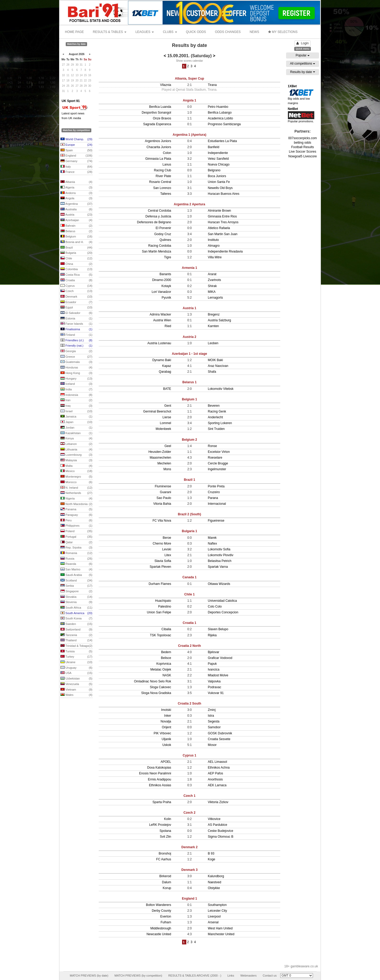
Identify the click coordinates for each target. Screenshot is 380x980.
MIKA (212, 292)
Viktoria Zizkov (218, 802)
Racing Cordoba (160, 246)
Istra (211, 716)
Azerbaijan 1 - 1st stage (189, 354)
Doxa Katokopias (159, 768)
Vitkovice (214, 819)
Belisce (166, 658)
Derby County (161, 911)
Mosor (212, 745)
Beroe (167, 538)
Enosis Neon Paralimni (155, 773)
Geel (168, 446)
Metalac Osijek (161, 669)
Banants (165, 274)
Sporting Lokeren (220, 423)
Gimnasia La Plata (158, 159)
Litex (168, 555)
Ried (168, 326)
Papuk (212, 664)
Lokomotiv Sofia (219, 549)
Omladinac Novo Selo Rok (153, 681)
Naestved (215, 882)
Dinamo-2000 (161, 280)
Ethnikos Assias (160, 785)
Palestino (165, 607)
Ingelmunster (217, 469)
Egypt (76, 308)
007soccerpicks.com (303, 138)
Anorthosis (215, 779)
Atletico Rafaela (219, 228)
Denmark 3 (189, 870)
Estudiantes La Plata (222, 141)
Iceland (76, 384)
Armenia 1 (189, 268)
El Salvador (76, 313)
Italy (76, 167)
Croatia (76, 280)
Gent (168, 406)
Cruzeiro (214, 492)
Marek (212, 538)
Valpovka (214, 681)
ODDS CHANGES (228, 32)
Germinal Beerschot (157, 411)
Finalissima (76, 329)
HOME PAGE (74, 32)
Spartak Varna (218, 567)
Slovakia (76, 597)
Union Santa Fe (219, 182)
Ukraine (76, 662)
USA (76, 673)
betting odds (303, 143)
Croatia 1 (189, 623)
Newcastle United (159, 934)
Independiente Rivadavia (225, 251)
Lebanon (76, 444)
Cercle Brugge (218, 463)
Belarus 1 (189, 382)
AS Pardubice (218, 825)
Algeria (76, 188)
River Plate (163, 176)
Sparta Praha (162, 802)
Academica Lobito (220, 118)
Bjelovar (214, 652)
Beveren (214, 406)
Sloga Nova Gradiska (156, 693)
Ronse (213, 446)
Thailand (76, 641)
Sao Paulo (164, 498)
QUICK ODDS (196, 32)
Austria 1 (189, 308)
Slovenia (76, 602)
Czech (76, 291)
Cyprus (76, 286)
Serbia (76, 586)
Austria (76, 215)
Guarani (166, 492)
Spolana (165, 831)
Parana (213, 498)
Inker (168, 716)
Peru (76, 521)
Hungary (76, 379)
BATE (167, 389)
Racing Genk (217, 411)
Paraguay (76, 515)
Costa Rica (76, 275)
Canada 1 (189, 577)
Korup (167, 888)
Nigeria (76, 499)
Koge (212, 859)
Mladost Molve (218, 675)
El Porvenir (163, 228)
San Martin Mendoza (157, 251)
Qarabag (165, 372)
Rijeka (212, 635)
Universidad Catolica (222, 601)
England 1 (189, 899)
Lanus (167, 164)
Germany (76, 161)
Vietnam (76, 690)
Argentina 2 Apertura (190, 204)
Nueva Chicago (219, 164)
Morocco (76, 482)
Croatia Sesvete (219, 739)
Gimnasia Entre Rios (222, 216)
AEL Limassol (218, 762)
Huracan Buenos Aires (224, 194)
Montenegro (76, 477)
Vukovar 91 (216, 693)
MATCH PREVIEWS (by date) (89, 976)
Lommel (166, 423)
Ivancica (214, 669)
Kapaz (167, 366)
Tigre (168, 257)
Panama (76, 510)
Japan (76, 422)
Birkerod (165, 876)
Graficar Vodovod (220, 658)
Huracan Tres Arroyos (223, 222)
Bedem (166, 652)
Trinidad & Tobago (76, 646)
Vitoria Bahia (162, 504)
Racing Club (162, 170)
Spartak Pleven (160, 567)
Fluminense (163, 486)
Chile (76, 259)
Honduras (76, 368)
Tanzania (76, 635)
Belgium (76, 237)
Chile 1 (189, 594)
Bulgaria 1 (189, 531)
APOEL (166, 762)
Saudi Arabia (76, 575)
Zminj (212, 710)
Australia (76, 210)
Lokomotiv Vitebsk (221, 389)
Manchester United (221, 934)
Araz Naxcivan (218, 366)
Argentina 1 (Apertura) (189, 135)
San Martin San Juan (223, 234)
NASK (167, 675)
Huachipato (163, 601)
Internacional (217, 504)
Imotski (166, 710)
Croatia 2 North (190, 646)
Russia (76, 559)
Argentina (76, 204)
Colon (167, 153)
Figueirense (216, 521)
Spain (76, 151)
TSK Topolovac (161, 635)
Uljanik (166, 739)
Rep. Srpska (76, 548)
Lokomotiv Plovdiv (221, 555)
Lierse (167, 417)
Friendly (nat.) (76, 346)
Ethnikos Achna (219, 768)
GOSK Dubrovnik (220, 733)
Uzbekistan (76, 679)
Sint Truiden (216, 429)
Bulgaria (76, 253)
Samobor (214, 727)
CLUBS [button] (170, 32)
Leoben (213, 343)
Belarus (76, 231)
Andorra (76, 193)
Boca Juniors (217, 176)
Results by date (302, 72)
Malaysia (76, 460)
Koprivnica (164, 664)
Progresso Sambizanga (224, 124)
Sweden (76, 624)
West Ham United (220, 928)
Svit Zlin (166, 837)
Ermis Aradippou (159, 779)
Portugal (76, 537)
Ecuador (76, 302)
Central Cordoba (159, 211)
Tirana (212, 85)
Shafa (212, 372)
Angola (76, 198)
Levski (167, 549)
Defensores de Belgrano (154, 222)
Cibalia (166, 629)
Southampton (217, 905)
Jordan (76, 428)
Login (302, 43)
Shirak (212, 286)
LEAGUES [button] (145, 32)
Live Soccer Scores (303, 152)
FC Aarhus (164, 859)
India (76, 390)
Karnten (213, 326)
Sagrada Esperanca (157, 124)
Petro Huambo (218, 107)
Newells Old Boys (220, 188)
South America (76, 613)
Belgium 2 (189, 440)
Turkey (76, 657)
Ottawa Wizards (219, 584)
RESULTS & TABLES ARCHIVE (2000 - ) (195, 976)
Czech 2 (189, 813)
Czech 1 (189, 796)
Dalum (167, 882)
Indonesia (76, 395)
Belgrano (214, 170)
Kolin (168, 819)
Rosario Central (160, 182)
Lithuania (76, 450)
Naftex (213, 544)
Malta (76, 466)
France (76, 172)
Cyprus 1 (189, 755)
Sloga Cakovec (161, 687)
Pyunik (166, 298)
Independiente (218, 153)
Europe (76, 145)
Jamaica (76, 417)
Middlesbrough (161, 928)
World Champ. (76, 139)
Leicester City (218, 911)
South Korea (76, 619)
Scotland (76, 581)
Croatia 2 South (190, 704)
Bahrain (76, 226)
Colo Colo (215, 607)
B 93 (211, 853)
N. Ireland (76, 488)
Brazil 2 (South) (189, 514)
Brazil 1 (190, 480)
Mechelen (164, 463)
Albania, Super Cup (190, 79)
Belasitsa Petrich (220, 561)
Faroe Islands (76, 324)
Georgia (76, 351)
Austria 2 (189, 337)
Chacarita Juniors (159, 147)
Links (231, 976)
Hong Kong (76, 373)
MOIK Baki (215, 360)
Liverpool (214, 916)
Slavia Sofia (163, 561)
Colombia (76, 269)
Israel (76, 411)
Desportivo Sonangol (156, 113)
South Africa (76, 608)
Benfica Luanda (160, 107)
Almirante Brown (220, 211)
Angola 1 (190, 100)
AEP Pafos (216, 773)
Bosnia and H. (76, 242)
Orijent (166, 727)
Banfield (214, 147)
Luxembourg (76, 455)
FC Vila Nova (162, 521)
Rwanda (76, 564)
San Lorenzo (162, 188)
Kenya (76, 439)
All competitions (303, 64)
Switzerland (76, 630)
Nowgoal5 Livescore (302, 156)
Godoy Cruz (163, 234)
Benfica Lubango (220, 113)
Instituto (213, 240)
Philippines (76, 526)
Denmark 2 (189, 847)
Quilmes (165, 240)
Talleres (166, 194)
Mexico (76, 471)
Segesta (214, 721)
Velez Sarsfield (218, 159)
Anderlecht (215, 417)
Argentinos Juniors (158, 141)
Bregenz (214, 314)
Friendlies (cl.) (76, 341)
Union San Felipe (159, 612)
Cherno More (162, 544)
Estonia (76, 319)
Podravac (215, 687)
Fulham (166, 922)
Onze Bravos (162, 118)
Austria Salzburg (220, 320)
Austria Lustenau (159, 343)
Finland (76, 335)
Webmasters (249, 976)
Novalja (166, 721)
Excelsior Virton (219, 452)
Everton (166, 916)
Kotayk (166, 286)
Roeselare (215, 458)
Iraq (76, 406)
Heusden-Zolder (160, 452)
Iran (76, 400)
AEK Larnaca (217, 785)
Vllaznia (165, 85)
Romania (76, 553)
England (76, 156)
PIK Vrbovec (162, 733)
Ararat (212, 274)
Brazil (76, 248)
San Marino (76, 570)
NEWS (254, 32)
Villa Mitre (215, 257)
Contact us (270, 976)
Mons (167, 469)
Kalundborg (216, 876)
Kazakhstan (76, 433)
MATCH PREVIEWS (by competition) (138, 976)
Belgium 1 (189, 399)
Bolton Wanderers (159, 905)
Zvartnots (215, 280)
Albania (76, 182)
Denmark (76, 297)
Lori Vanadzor (161, 292)
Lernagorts (215, 298)
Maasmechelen (160, 458)
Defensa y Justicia (158, 216)
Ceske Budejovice (221, 831)
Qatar (76, 542)
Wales (76, 695)
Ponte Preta (216, 486)
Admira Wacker (160, 314)
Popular (303, 55)
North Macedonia (76, 504)
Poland (76, 531)
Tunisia (76, 652)
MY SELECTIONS (283, 32)
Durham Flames (160, 584)
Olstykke (214, 888)
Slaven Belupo (218, 629)
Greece (76, 357)
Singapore (76, 591)
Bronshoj (165, 853)
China (76, 264)
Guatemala (76, 362)
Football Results (302, 147)
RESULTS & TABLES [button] (110, 32)
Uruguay (76, 668)
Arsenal (213, 922)
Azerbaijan (76, 220)
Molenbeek (163, 429)
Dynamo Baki (162, 360)
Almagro (214, 246)
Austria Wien (162, 320)
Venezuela (76, 684)
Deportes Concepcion (223, 612)
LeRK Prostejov (160, 825)
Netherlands (76, 493)
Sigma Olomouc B (221, 837)
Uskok (167, 745)
